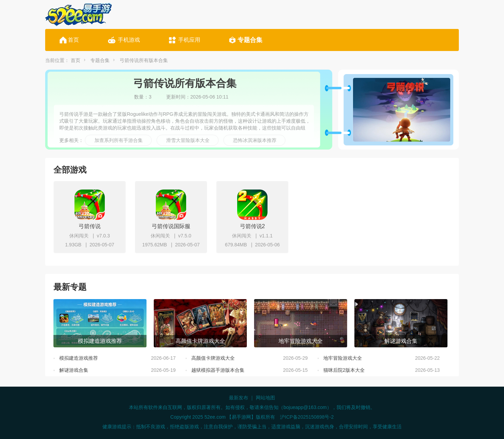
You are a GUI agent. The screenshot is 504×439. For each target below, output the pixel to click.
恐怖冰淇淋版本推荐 (255, 140)
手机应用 (189, 40)
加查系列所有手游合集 (119, 140)
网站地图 (265, 398)
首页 (73, 40)
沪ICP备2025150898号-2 (307, 417)
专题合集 (250, 40)
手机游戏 (129, 40)
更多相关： (71, 140)
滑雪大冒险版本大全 (188, 140)
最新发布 (239, 398)
